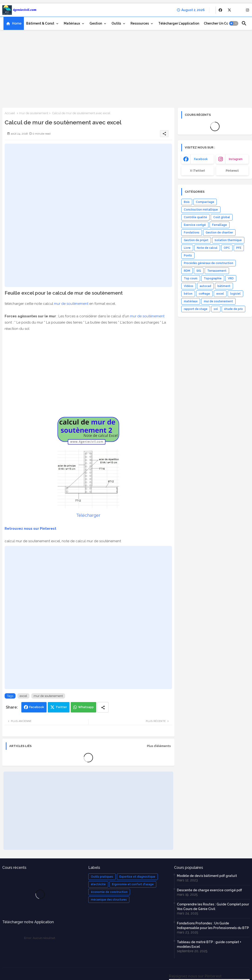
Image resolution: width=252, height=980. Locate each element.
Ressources (140, 23)
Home (17, 23)
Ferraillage (220, 225)
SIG (199, 271)
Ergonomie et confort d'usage (133, 884)
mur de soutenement (34, 113)
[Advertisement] (126, 68)
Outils (116, 23)
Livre (187, 248)
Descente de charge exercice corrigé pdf (209, 890)
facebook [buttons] (201, 159)
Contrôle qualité (195, 217)
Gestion (96, 23)
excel (23, 696)
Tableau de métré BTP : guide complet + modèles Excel (209, 944)
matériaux (191, 301)
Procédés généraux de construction (209, 263)
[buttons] (220, 10)
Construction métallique (201, 210)
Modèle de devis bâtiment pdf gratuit (207, 876)
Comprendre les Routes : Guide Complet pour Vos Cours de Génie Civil (213, 907)
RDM (187, 271)
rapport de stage (196, 309)
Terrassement (217, 271)
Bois (187, 202)
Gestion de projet (196, 240)
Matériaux (72, 23)
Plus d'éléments (159, 746)
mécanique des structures (109, 900)
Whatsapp (86, 707)
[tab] (14, 23)
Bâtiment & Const (40, 23)
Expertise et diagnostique (137, 877)
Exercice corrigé (195, 225)
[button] (234, 23)
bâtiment (224, 286)
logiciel (235, 294)
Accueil (10, 113)
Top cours (191, 278)
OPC (227, 248)
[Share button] (103, 707)
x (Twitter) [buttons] (198, 171)
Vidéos (189, 286)
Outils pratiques (102, 877)
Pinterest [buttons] (232, 171)
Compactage (205, 202)
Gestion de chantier (219, 233)
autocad (205, 286)
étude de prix (233, 309)
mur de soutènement (71, 304)
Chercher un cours (219, 23)
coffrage (204, 294)
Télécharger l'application (179, 23)
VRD (231, 278)
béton (188, 294)
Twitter (61, 707)
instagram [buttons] (236, 159)
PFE (239, 248)
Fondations (192, 233)
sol (216, 309)
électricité (98, 884)
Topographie (213, 278)
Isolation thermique (228, 240)
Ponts (188, 255)
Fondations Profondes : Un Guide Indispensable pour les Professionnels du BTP (213, 926)
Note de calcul (207, 248)
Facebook (37, 707)
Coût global (222, 217)
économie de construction (109, 892)
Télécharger (88, 515)
